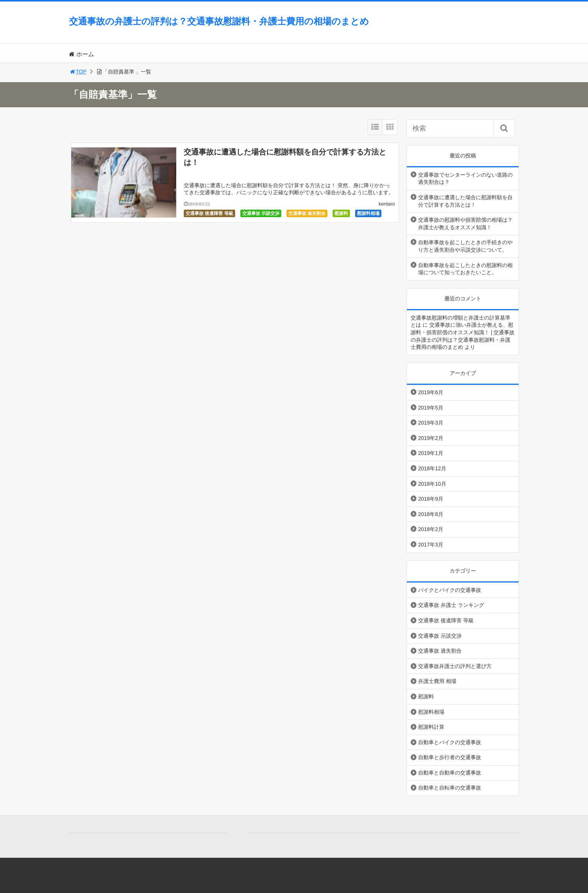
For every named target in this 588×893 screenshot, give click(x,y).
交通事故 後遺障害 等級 (209, 213)
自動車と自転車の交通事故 (450, 788)
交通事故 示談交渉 (261, 213)
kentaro (387, 204)
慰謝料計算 (431, 727)
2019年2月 (431, 438)
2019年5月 (431, 408)
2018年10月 (432, 484)
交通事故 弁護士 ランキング (451, 605)
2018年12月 (432, 468)
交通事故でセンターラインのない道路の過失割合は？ (465, 179)
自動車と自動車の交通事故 (450, 773)
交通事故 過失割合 (307, 213)
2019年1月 (431, 453)
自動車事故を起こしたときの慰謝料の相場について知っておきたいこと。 (465, 269)
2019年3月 (431, 423)
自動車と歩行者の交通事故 (450, 757)
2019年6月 (431, 392)
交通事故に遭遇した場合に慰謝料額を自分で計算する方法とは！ (465, 201)
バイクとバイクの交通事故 (450, 590)
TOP (78, 72)
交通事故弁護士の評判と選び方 (455, 666)
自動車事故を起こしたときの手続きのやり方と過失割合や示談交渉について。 (465, 246)
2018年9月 (431, 499)
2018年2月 (431, 529)
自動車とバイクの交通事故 (450, 742)
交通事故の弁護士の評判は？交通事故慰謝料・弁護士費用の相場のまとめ (219, 21)
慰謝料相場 (368, 213)
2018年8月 (431, 514)
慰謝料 (341, 213)
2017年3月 (431, 545)
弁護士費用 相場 (437, 681)
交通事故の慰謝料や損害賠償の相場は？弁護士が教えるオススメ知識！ (465, 224)
